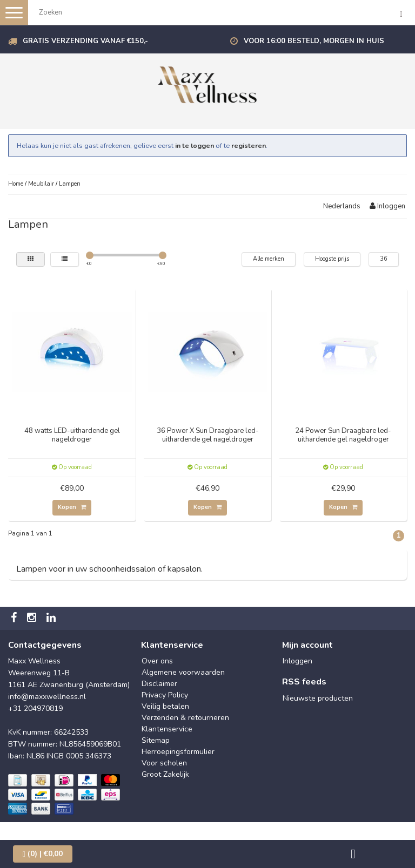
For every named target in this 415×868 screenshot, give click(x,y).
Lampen (70, 184)
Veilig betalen (165, 706)
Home (16, 184)
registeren (249, 145)
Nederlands (342, 206)
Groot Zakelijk (165, 774)
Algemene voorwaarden (183, 672)
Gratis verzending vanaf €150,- (85, 41)
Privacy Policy (165, 695)
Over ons (157, 661)
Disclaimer (159, 684)
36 (384, 259)
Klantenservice (167, 729)
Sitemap (156, 740)
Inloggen (387, 206)
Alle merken (269, 259)
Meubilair (41, 184)
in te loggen (195, 145)
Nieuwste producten (318, 698)
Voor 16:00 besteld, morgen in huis (314, 41)
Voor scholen (164, 763)
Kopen (72, 507)
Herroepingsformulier (178, 752)
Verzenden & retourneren (185, 718)
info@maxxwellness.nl (47, 697)
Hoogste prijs (332, 259)
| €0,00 (43, 854)
